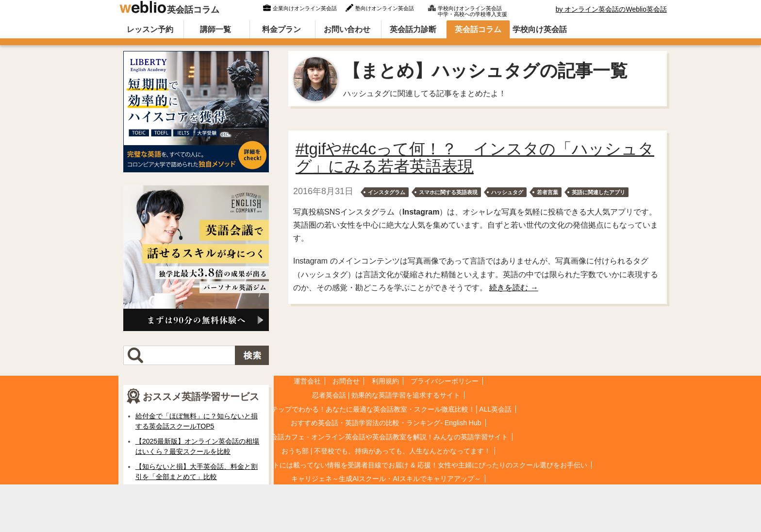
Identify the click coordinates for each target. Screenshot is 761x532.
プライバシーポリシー (445, 381)
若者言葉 (547, 192)
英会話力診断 (413, 29)
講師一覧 (215, 29)
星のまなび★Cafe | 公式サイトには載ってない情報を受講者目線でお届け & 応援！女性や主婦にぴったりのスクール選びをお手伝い (386, 465)
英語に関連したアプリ (598, 192)
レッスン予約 (150, 29)
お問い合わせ (347, 29)
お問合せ (346, 381)
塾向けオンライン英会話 (385, 8)
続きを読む (513, 288)
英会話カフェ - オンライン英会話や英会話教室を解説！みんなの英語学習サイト (386, 437)
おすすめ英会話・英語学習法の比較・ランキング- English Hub (386, 423)
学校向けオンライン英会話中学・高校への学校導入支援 (472, 10)
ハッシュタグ (507, 192)
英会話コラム (169, 7)
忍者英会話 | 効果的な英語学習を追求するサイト (386, 395)
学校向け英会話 (540, 29)
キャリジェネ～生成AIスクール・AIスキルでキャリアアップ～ (386, 479)
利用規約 (385, 381)
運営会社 (307, 381)
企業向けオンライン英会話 (305, 8)
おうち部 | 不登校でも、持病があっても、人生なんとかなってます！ (386, 451)
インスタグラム (387, 192)
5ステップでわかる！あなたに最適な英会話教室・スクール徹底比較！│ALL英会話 (386, 409)
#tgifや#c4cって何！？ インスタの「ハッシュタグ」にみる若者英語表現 (475, 158)
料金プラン (281, 29)
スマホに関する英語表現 (448, 192)
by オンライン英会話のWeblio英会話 (611, 9)
